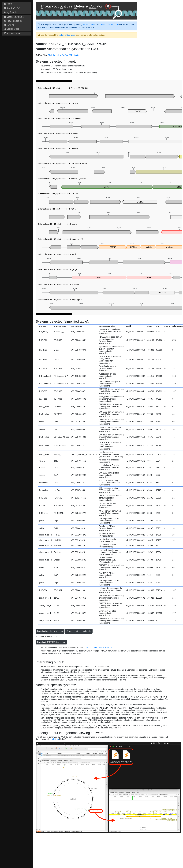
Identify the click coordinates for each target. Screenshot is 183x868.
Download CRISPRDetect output (51, 642)
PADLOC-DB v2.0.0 (109, 24)
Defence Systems (14, 17)
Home (8, 4)
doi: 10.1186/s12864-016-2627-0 (99, 647)
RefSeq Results (13, 21)
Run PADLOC (12, 8)
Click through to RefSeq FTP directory (64, 55)
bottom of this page (67, 35)
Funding (9, 25)
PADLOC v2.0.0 (89, 24)
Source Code (11, 29)
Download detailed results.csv (50, 631)
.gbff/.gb (55, 739)
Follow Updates (13, 33)
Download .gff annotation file (79, 631)
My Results (11, 12)
